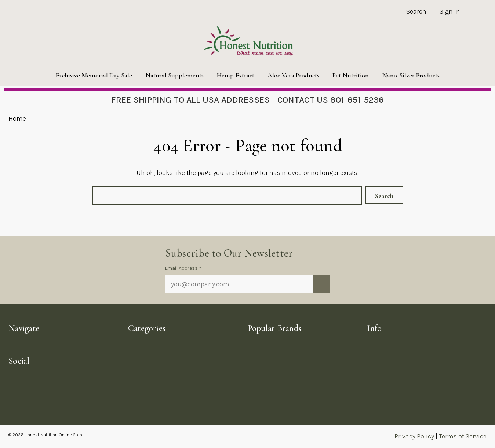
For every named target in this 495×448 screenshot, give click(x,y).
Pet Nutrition (351, 75)
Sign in (450, 11)
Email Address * (183, 268)
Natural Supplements (174, 75)
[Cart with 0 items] (477, 12)
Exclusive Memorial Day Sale (94, 75)
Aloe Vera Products (293, 75)
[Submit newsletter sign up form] (322, 284)
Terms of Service (463, 436)
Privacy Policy (414, 436)
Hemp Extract (236, 75)
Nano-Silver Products (411, 75)
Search (416, 11)
